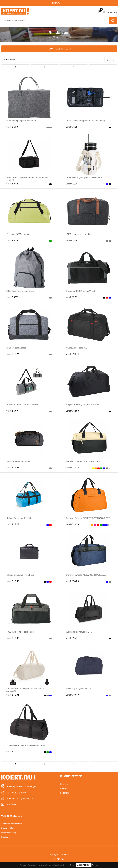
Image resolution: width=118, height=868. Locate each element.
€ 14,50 (72, 581)
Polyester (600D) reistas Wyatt (80, 291)
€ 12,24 (13, 354)
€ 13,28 (13, 524)
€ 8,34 (12, 240)
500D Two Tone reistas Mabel (20, 632)
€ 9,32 (72, 297)
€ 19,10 (13, 752)
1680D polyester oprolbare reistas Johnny (86, 121)
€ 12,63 (72, 411)
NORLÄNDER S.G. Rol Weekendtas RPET (27, 745)
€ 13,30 (72, 524)
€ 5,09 (12, 411)
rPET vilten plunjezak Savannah (21, 121)
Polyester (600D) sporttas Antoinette (83, 405)
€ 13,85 (13, 581)
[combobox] (55, 21)
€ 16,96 (13, 638)
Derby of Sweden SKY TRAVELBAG (83, 461)
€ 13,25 (72, 468)
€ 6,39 (12, 127)
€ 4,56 (72, 127)
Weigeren (95, 865)
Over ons (64, 784)
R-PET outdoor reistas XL (19, 461)
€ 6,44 (12, 184)
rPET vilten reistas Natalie (78, 234)
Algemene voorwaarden (12, 824)
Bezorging (65, 793)
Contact (64, 788)
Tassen (57, 37)
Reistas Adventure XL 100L (19, 518)
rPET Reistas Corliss (16, 348)
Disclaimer (6, 837)
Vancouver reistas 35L (77, 348)
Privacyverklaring (9, 833)
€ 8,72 (12, 297)
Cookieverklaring (9, 828)
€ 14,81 (72, 240)
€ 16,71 (72, 638)
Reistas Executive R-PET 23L (20, 575)
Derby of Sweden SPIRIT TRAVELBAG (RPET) (88, 518)
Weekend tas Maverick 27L (79, 632)
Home (48, 37)
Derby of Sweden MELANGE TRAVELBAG (86, 575)
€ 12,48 (13, 468)
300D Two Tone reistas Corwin (21, 291)
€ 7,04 (72, 184)
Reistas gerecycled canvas (79, 689)
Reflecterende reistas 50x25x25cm (23, 405)
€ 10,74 (72, 354)
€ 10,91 (13, 695)
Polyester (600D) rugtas (18, 234)
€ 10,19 (72, 695)
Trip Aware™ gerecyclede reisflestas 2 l (85, 177)
